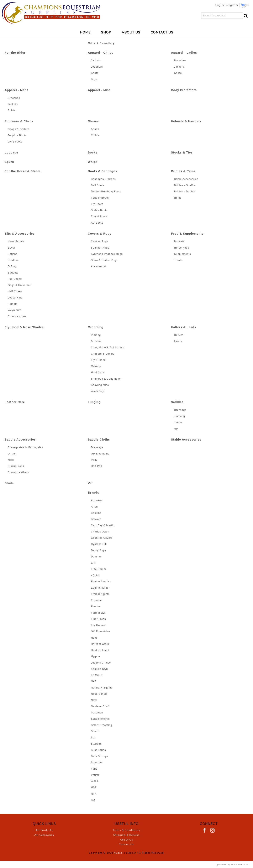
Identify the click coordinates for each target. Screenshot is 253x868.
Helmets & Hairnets (186, 121)
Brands (94, 493)
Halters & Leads (184, 327)
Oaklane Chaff (100, 706)
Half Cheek (15, 291)
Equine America (101, 582)
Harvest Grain (100, 644)
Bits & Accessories (20, 234)
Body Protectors (184, 90)
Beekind (96, 513)
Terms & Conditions (126, 830)
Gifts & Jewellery (101, 43)
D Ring (12, 266)
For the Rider (15, 53)
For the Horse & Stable (23, 171)
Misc (11, 460)
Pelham (13, 304)
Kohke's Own (99, 669)
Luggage (12, 152)
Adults (95, 129)
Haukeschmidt (100, 650)
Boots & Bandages (102, 171)
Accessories (99, 266)
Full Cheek (15, 279)
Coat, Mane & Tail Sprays (108, 348)
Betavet (96, 519)
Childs (95, 135)
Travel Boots (99, 217)
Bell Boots (98, 185)
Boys (94, 79)
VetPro (95, 775)
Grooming (96, 327)
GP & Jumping (100, 454)
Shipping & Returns (126, 835)
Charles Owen (100, 532)
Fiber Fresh (99, 619)
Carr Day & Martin (103, 525)
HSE (94, 788)
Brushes (96, 341)
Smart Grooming (102, 725)
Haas (94, 638)
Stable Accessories (186, 440)
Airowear (97, 500)
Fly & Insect (99, 360)
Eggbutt (13, 273)
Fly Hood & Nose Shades (24, 327)
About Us (126, 840)
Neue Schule (16, 241)
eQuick (96, 575)
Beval (12, 248)
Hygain (96, 656)
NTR (94, 794)
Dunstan (96, 557)
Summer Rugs (100, 248)
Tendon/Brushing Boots (106, 192)
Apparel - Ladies (184, 53)
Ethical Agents (100, 594)
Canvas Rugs (100, 241)
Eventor (96, 607)
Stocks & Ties (182, 152)
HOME (85, 32)
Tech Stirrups (100, 756)
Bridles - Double (185, 192)
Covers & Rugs (100, 234)
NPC (94, 700)
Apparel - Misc (99, 90)
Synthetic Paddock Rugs (107, 254)
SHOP (106, 32)
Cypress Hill (99, 544)
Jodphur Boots (17, 135)
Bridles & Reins (183, 171)
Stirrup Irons (16, 466)
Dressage (180, 410)
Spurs (9, 162)
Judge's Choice (101, 663)
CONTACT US (162, 32)
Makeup (96, 366)
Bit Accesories (17, 316)
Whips (93, 162)
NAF (94, 681)
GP (176, 429)
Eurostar (97, 600)
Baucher (13, 254)
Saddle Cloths (99, 440)
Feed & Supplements (187, 234)
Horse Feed (182, 248)
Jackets (96, 61)
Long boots (15, 142)
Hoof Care (98, 373)
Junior (178, 422)
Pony (94, 460)
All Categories (44, 835)
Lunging (94, 402)
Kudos (118, 853)
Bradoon (13, 260)
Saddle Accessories (20, 440)
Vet (90, 483)
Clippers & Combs (103, 354)
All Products (44, 830)
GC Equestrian (101, 631)
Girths (12, 454)
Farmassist (98, 613)
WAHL (95, 781)
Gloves (93, 121)
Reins (178, 198)
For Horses (98, 625)
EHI (93, 563)
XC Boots (97, 223)
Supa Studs (99, 750)
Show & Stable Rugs (104, 260)
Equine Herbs (100, 588)
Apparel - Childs (101, 53)
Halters (179, 335)
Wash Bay (97, 391)
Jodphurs (97, 67)
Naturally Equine (102, 688)
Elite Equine (99, 569)
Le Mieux (97, 675)
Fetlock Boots (100, 198)
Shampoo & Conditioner (106, 379)
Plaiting (96, 335)
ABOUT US (131, 32)
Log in (221, 5)
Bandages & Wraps (103, 179)
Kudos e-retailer (240, 864)
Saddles (177, 402)
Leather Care (15, 402)
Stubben (96, 744)
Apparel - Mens (17, 90)
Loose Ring (15, 298)
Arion (94, 507)
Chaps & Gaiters (19, 129)
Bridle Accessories (186, 179)
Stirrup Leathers (18, 472)
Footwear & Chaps (19, 121)
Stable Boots (99, 210)
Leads (178, 341)
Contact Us (126, 844)
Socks (93, 152)
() (245, 5)
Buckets (179, 241)
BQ (93, 800)
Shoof (95, 731)
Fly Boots (97, 204)
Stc (93, 738)
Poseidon (97, 713)
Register (233, 5)
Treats (178, 260)
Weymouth (15, 310)
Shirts (95, 73)
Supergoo (97, 763)
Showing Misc (100, 385)
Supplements (183, 254)
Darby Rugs (99, 550)
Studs (9, 483)
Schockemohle (101, 719)
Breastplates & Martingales (25, 447)
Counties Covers (102, 538)
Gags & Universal (19, 285)
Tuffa (94, 769)
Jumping (180, 416)
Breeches (180, 61)
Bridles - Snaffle (185, 185)
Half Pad (97, 466)
